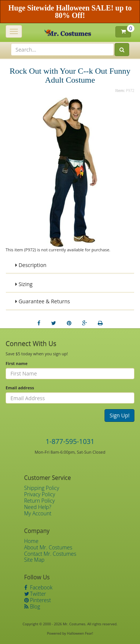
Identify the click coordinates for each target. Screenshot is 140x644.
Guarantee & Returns (43, 301)
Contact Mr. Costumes (50, 554)
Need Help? (38, 507)
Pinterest (38, 600)
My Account (38, 513)
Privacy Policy (40, 494)
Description (31, 265)
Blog (32, 606)
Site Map (35, 560)
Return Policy (40, 501)
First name (17, 363)
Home (31, 541)
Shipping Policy (42, 488)
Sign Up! (119, 415)
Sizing (24, 284)
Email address (20, 388)
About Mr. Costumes (48, 547)
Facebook (38, 587)
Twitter (35, 594)
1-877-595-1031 (70, 441)
